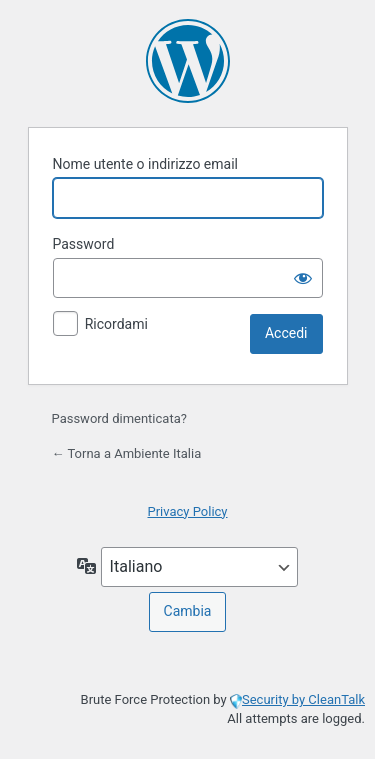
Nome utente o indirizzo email (145, 164)
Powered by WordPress (188, 61)
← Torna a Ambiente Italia (127, 453)
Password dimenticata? (119, 418)
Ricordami (116, 324)
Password (84, 244)
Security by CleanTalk (303, 699)
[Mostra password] (303, 278)
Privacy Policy (187, 511)
